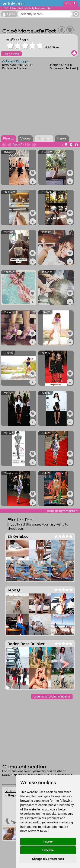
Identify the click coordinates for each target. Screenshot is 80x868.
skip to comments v (63, 511)
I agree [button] (48, 841)
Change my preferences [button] (48, 859)
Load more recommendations (52, 697)
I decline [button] (48, 850)
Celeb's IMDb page (15, 61)
